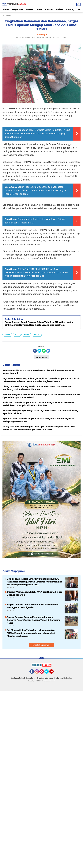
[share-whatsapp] (44, 351)
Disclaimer (31, 678)
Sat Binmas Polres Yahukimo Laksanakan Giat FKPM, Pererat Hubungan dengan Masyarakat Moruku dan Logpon (31, 633)
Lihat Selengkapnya (42, 645)
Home (6, 9)
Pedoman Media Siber (63, 678)
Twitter (48, 673)
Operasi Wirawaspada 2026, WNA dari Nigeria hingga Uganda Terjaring (35, 593)
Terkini (37, 335)
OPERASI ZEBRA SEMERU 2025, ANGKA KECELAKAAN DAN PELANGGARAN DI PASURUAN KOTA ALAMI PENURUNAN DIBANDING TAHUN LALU (36, 273)
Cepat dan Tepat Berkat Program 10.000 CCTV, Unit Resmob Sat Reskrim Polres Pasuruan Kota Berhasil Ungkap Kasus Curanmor (37, 133)
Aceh (39, 9)
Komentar (42, 357)
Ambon (49, 9)
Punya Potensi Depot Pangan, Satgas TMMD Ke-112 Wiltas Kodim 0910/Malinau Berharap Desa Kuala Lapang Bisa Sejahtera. (39, 324)
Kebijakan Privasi (18, 678)
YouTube (53, 673)
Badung (70, 9)
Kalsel (26, 335)
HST (17, 335)
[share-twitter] (39, 351)
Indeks (30, 9)
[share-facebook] (35, 351)
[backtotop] (42, 659)
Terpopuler (17, 9)
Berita (7, 335)
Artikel (59, 9)
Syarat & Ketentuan (45, 678)
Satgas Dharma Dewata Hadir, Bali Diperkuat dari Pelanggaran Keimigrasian (33, 606)
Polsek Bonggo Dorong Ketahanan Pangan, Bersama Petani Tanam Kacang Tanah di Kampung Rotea (34, 620)
